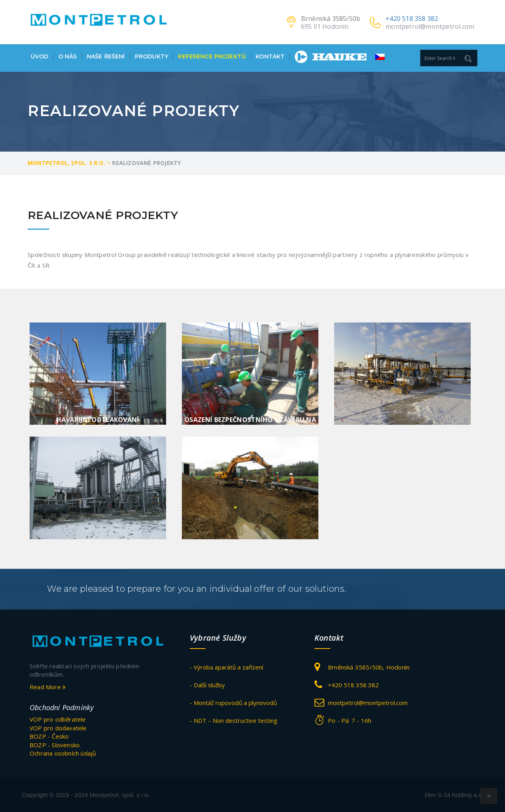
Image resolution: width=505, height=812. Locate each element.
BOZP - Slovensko (55, 744)
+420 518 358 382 (412, 19)
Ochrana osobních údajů (63, 753)
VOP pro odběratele (58, 719)
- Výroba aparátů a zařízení (226, 667)
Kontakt (270, 57)
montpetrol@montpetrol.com (430, 26)
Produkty (151, 57)
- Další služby (207, 685)
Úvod (40, 57)
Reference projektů (212, 57)
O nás (68, 57)
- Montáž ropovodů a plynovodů (233, 703)
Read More (48, 687)
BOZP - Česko (49, 736)
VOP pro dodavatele (58, 728)
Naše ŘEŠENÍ (106, 57)
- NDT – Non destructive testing (234, 720)
